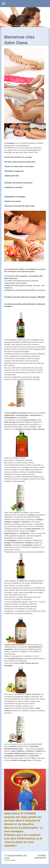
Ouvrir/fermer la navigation (25, 4)
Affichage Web (40, 858)
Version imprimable (13, 855)
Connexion (42, 855)
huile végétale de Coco (14, 744)
